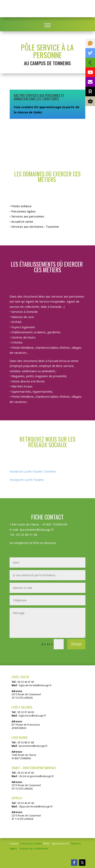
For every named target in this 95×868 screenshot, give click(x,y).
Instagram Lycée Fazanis (27, 480)
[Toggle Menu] (47, 25)
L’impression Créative (31, 843)
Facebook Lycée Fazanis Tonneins (33, 471)
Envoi (76, 644)
